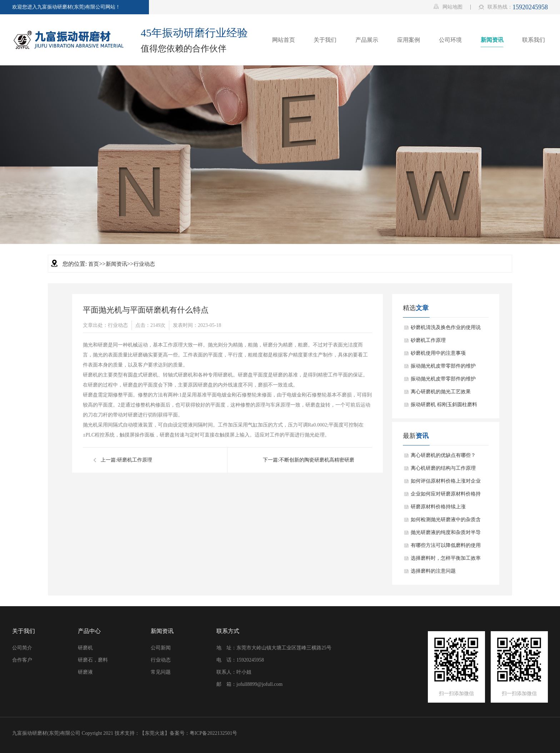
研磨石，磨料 (93, 660)
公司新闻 (161, 648)
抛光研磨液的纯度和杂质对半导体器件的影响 (446, 534)
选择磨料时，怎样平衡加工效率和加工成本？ (446, 560)
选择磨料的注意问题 (433, 571)
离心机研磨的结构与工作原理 (443, 468)
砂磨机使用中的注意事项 (438, 353)
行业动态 (144, 264)
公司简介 (22, 648)
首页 (94, 264)
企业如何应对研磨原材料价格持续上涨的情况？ (446, 496)
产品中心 (89, 631)
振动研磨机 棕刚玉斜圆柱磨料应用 (444, 407)
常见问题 (161, 672)
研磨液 (85, 672)
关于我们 (24, 631)
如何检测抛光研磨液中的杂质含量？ (446, 522)
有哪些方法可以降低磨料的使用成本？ (446, 547)
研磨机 (85, 648)
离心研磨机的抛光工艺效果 (441, 392)
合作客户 (22, 660)
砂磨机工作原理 (428, 340)
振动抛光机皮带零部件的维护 (443, 366)
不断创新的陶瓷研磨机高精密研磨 (317, 460)
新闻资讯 (116, 264)
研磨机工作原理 (135, 460)
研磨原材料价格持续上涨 (438, 507)
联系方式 (228, 631)
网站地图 (448, 7)
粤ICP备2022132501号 (214, 733)
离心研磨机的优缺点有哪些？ (443, 455)
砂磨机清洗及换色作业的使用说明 (446, 329)
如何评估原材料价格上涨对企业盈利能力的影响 (446, 483)
